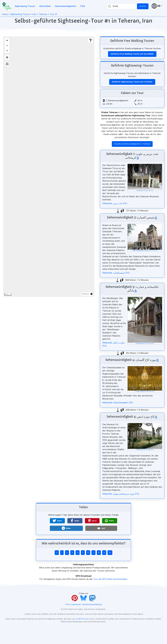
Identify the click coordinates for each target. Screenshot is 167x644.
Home (5, 14)
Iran (34, 14)
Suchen (143, 6)
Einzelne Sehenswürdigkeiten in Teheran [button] (132, 144)
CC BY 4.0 (154, 251)
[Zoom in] (7, 40)
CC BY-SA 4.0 (149, 191)
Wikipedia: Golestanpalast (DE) (118, 403)
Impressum (76, 605)
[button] (57, 521)
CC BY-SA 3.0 (82, 619)
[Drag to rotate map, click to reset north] (7, 51)
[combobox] (122, 6)
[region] (49, 167)
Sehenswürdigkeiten (66, 6)
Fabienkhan (140, 344)
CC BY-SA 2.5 (150, 344)
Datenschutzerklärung (92, 605)
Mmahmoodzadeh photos (141, 251)
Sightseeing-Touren (25, 6)
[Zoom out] (7, 46)
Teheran (43, 14)
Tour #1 (53, 14)
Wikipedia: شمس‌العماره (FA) (116, 273)
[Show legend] (90, 40)
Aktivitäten (45, 6)
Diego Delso (140, 391)
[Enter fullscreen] (7, 64)
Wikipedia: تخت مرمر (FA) (115, 203)
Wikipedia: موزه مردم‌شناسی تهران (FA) (121, 494)
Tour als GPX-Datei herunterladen (110, 579)
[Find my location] (7, 57)
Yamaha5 (140, 191)
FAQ (83, 6)
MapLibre (86, 294)
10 (110, 553)
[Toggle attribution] (91, 294)
